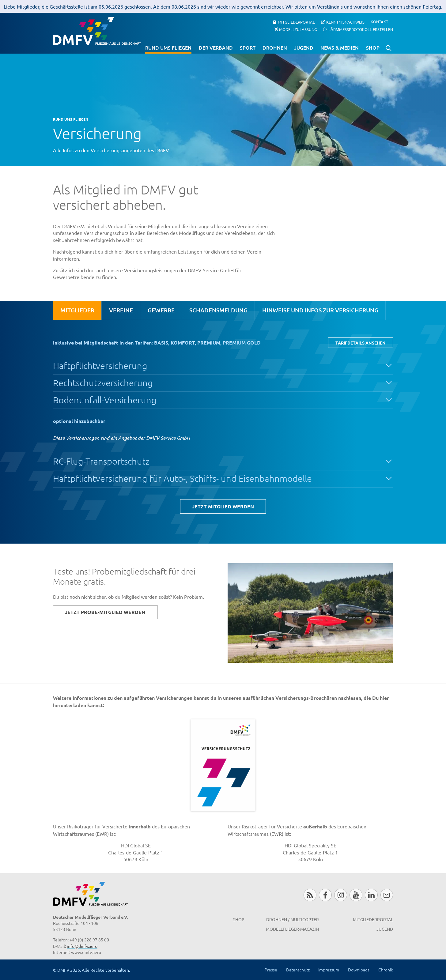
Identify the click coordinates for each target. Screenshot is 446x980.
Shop (373, 47)
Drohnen (275, 47)
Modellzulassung (298, 29)
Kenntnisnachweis (345, 22)
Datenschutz (298, 970)
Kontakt (379, 22)
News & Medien (340, 47)
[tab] (77, 310)
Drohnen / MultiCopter (293, 919)
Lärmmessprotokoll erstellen (361, 29)
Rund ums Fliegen (168, 47)
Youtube (356, 895)
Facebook (325, 895)
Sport (248, 47)
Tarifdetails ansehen (361, 343)
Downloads (359, 970)
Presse (271, 970)
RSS (310, 895)
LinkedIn (371, 895)
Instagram (340, 895)
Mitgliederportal (296, 22)
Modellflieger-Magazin (292, 929)
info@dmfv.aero (82, 946)
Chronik (386, 970)
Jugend (304, 47)
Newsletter (387, 895)
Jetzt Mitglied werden (223, 506)
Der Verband (216, 47)
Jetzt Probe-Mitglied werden (105, 612)
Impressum (329, 970)
